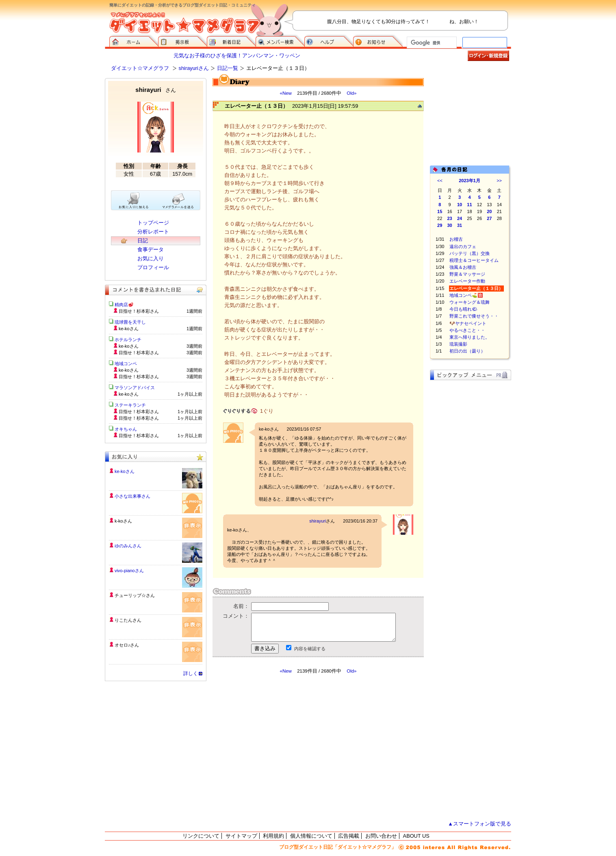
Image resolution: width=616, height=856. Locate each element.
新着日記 (231, 41)
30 (450, 225)
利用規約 (273, 836)
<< (440, 181)
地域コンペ (126, 364)
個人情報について (311, 836)
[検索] (431, 43)
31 (460, 225)
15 (440, 211)
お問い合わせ (381, 836)
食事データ (151, 249)
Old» (351, 93)
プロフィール (153, 267)
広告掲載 (349, 836)
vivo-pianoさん (129, 571)
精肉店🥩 (124, 305)
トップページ (153, 223)
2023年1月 (470, 181)
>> (499, 181)
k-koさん (123, 521)
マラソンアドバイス (135, 388)
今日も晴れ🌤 (463, 309)
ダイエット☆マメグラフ (140, 68)
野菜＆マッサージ (467, 274)
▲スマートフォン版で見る (479, 824)
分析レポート (153, 232)
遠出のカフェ (463, 246)
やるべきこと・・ (467, 330)
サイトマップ (241, 836)
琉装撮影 (458, 344)
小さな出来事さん (132, 496)
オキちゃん (126, 429)
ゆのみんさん (128, 546)
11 (469, 205)
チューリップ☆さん (135, 595)
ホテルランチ (128, 340)
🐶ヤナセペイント (468, 323)
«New (285, 93)
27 (489, 218)
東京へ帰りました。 (470, 337)
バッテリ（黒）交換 (470, 253)
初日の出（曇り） (467, 351)
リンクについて (201, 836)
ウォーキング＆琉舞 (470, 302)
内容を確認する (310, 649)
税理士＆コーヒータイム (474, 260)
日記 (143, 241)
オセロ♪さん (127, 645)
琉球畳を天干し (130, 322)
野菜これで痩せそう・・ (474, 316)
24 (460, 218)
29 (440, 225)
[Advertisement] (289, 747)
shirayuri (318, 521)
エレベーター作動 (467, 281)
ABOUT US (416, 836)
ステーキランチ (130, 405)
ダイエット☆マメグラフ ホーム (134, 41)
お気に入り (151, 258)
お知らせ (378, 41)
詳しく (191, 673)
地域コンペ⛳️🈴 (466, 295)
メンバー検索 (280, 41)
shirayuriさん (194, 68)
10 (460, 205)
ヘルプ (329, 41)
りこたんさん (128, 620)
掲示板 (182, 41)
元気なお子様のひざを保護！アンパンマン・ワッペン (237, 56)
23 (450, 218)
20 (489, 211)
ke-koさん (125, 471)
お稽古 (456, 239)
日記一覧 (228, 68)
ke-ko (264, 429)
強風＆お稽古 (463, 267)
